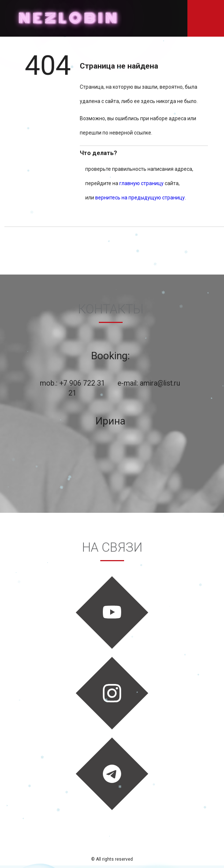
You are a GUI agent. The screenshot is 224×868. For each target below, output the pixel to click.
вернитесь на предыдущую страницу (140, 198)
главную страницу (141, 183)
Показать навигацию (206, 18)
